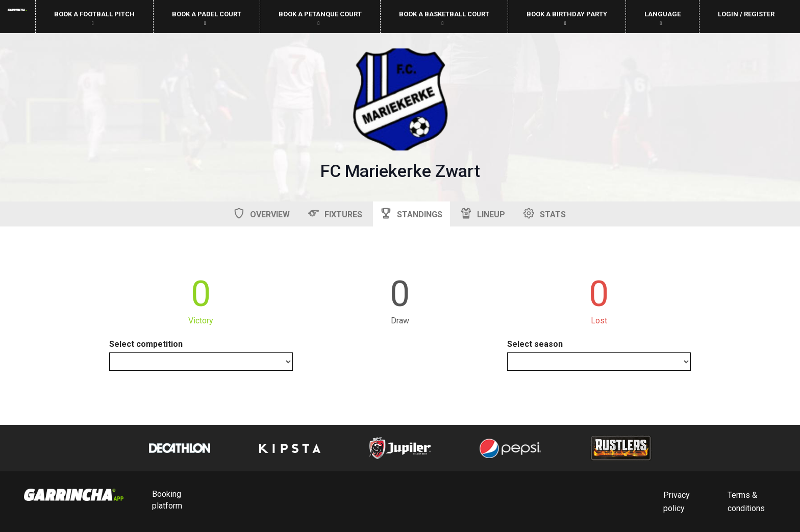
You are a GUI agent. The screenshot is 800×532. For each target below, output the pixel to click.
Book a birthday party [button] (567, 18)
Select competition (146, 344)
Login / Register (746, 14)
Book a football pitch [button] (94, 18)
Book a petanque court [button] (320, 18)
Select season (535, 344)
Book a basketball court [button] (444, 18)
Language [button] (662, 18)
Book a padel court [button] (207, 18)
